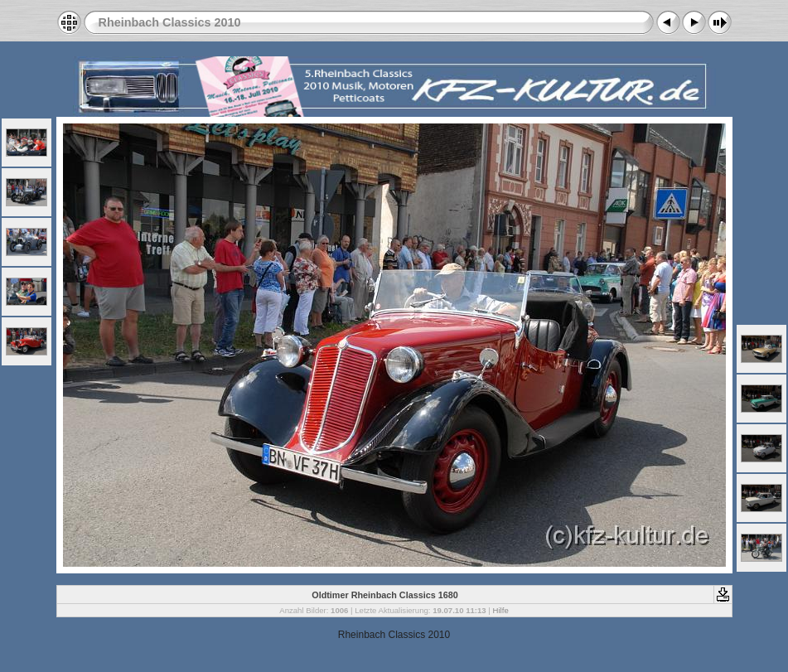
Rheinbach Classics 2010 (170, 22)
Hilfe (501, 610)
